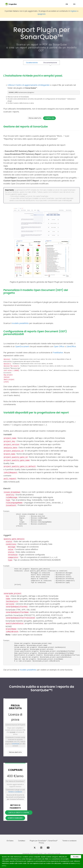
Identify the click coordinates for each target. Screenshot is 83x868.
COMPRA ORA (49, 118)
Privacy (41, 843)
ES (74, 4)
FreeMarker (58, 353)
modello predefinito (21, 323)
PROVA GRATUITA (35, 118)
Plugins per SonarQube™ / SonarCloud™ (44, 841)
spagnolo (42, 14)
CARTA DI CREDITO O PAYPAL (19, 812)
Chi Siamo (10, 841)
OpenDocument (22, 346)
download (16, 744)
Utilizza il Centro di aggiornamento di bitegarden (29, 85)
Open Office (59, 346)
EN (67, 4)
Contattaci (22, 841)
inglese (74, 11)
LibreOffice (71, 346)
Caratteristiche (32, 63)
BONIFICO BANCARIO (15, 818)
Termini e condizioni (69, 841)
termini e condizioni (15, 792)
